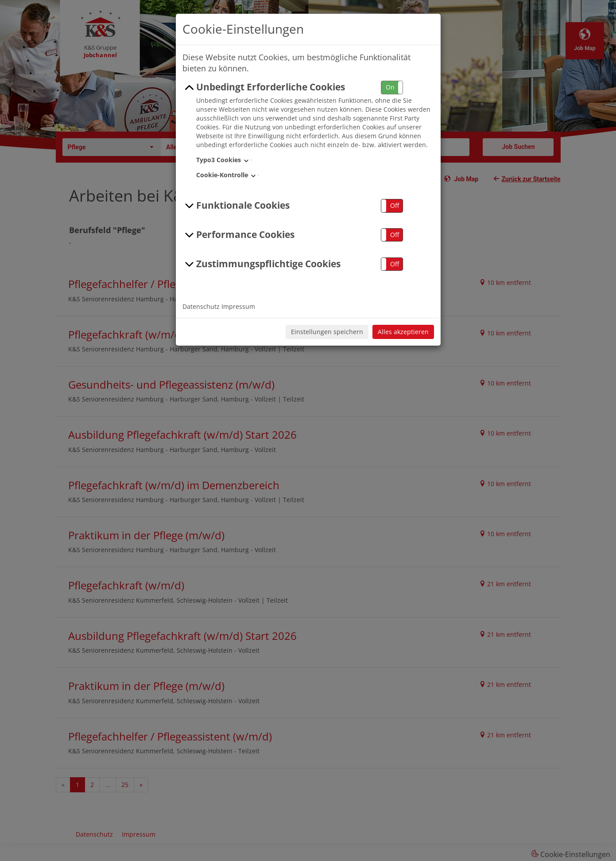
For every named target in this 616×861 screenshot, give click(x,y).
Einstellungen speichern (327, 332)
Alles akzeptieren (403, 332)
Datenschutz (201, 306)
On (390, 87)
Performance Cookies (239, 235)
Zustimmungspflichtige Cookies (262, 264)
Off (395, 205)
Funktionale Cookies (236, 206)
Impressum (238, 306)
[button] (392, 88)
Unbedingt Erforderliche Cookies (264, 87)
